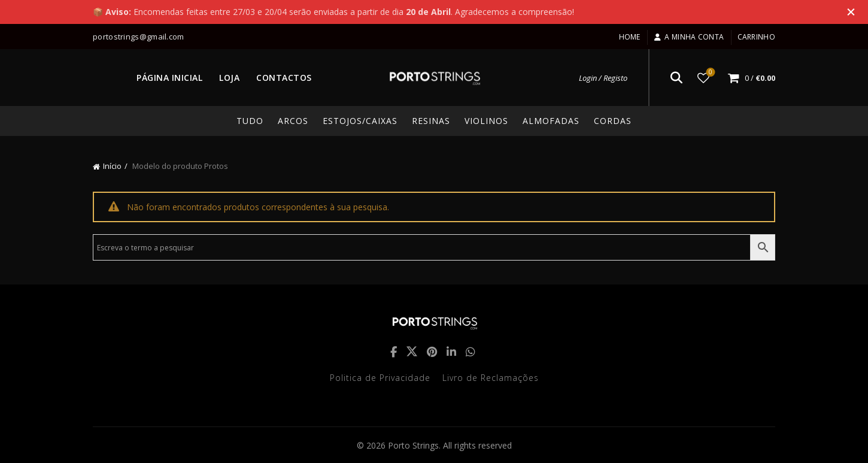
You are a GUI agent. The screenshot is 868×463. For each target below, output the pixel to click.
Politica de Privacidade (380, 378)
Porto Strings (413, 445)
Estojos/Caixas (360, 121)
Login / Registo (603, 78)
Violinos (486, 121)
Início (112, 166)
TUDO (250, 121)
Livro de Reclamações (491, 378)
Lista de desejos (710, 73)
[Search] (676, 78)
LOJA (229, 78)
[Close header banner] (850, 12)
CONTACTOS (284, 78)
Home (630, 37)
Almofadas (551, 121)
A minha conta (689, 37)
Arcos (293, 121)
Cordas (613, 121)
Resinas (431, 121)
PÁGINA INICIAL (169, 78)
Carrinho (756, 37)
